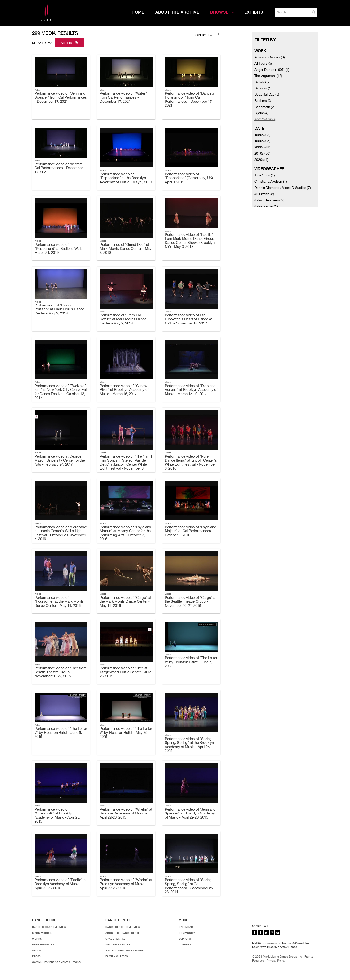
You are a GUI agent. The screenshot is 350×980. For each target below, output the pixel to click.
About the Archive (177, 12)
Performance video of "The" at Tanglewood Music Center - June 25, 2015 (126, 672)
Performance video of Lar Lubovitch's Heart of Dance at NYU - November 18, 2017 (188, 319)
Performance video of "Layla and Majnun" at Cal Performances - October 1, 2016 (191, 531)
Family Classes (117, 956)
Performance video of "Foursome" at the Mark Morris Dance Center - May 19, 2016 (59, 601)
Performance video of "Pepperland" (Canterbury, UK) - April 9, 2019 (190, 178)
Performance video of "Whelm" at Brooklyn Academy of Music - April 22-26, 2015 (126, 813)
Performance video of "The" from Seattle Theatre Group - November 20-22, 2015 (61, 672)
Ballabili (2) (262, 82)
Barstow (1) (263, 88)
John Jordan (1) (266, 206)
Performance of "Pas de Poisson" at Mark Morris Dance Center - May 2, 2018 (59, 309)
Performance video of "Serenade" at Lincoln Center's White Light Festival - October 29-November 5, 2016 (61, 533)
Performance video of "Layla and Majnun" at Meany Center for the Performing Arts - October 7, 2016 (125, 533)
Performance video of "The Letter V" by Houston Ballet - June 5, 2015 (61, 732)
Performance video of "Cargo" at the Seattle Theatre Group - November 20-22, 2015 (191, 601)
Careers (185, 944)
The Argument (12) (268, 76)
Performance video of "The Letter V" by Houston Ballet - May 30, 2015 (126, 732)
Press (36, 956)
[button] (314, 12)
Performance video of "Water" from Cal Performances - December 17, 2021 (123, 97)
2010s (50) (262, 153)
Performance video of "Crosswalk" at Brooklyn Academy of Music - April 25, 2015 (57, 815)
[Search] (292, 12)
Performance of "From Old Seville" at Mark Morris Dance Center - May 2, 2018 (123, 319)
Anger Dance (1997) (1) (272, 70)
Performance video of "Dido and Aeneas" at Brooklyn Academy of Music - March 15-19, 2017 (191, 390)
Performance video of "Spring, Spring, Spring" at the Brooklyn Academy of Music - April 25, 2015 (189, 745)
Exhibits (254, 12)
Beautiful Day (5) (267, 94)
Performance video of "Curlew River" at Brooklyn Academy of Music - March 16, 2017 (124, 390)
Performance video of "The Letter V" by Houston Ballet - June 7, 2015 (191, 662)
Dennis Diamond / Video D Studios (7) (283, 188)
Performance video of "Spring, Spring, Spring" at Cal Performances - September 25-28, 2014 (189, 886)
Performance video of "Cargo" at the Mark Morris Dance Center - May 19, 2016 (126, 601)
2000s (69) (262, 147)
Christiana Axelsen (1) (271, 181)
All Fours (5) (263, 63)
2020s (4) (261, 160)
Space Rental (115, 939)
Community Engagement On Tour (57, 962)
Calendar (186, 927)
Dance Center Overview (123, 927)
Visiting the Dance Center (125, 950)
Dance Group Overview (49, 927)
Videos (70, 43)
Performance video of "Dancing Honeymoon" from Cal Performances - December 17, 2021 (189, 99)
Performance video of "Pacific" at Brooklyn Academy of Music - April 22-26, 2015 (61, 884)
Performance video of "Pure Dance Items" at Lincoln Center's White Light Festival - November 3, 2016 (191, 462)
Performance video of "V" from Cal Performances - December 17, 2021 (59, 168)
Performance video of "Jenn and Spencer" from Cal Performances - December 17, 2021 (61, 97)
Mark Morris (42, 933)
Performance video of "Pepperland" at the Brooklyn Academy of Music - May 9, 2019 (126, 178)
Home (138, 12)
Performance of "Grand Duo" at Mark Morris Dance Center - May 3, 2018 (126, 249)
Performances (43, 944)
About (37, 950)
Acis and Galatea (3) (270, 57)
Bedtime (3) (263, 101)
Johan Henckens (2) (269, 200)
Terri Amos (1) (265, 175)
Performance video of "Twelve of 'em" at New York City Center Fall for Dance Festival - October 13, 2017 (61, 392)
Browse (222, 12)
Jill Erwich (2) (264, 194)
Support (185, 939)
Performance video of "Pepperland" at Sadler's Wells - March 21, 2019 (60, 249)
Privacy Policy (276, 961)
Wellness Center (118, 944)
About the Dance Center (124, 933)
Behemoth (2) (265, 107)
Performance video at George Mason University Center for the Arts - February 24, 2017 (60, 460)
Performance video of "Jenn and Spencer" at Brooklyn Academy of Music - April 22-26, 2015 (190, 813)
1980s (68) (262, 135)
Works (37, 939)
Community (187, 933)
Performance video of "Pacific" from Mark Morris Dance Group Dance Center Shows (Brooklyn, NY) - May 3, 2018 (190, 241)
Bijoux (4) (261, 113)
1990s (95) (262, 141)
